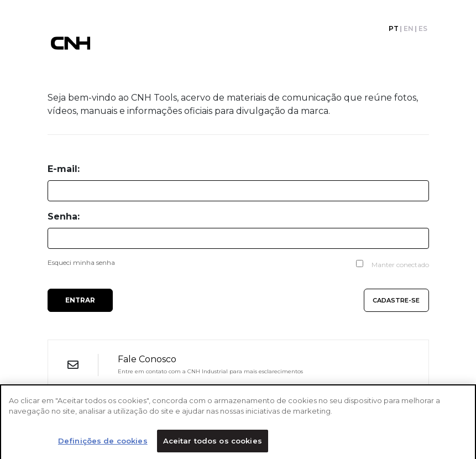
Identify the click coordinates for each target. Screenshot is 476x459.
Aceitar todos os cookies (213, 443)
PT (394, 29)
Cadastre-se (396, 300)
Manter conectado (400, 265)
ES (423, 29)
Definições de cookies (103, 443)
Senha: (64, 217)
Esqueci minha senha (81, 262)
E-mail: (64, 169)
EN (409, 29)
